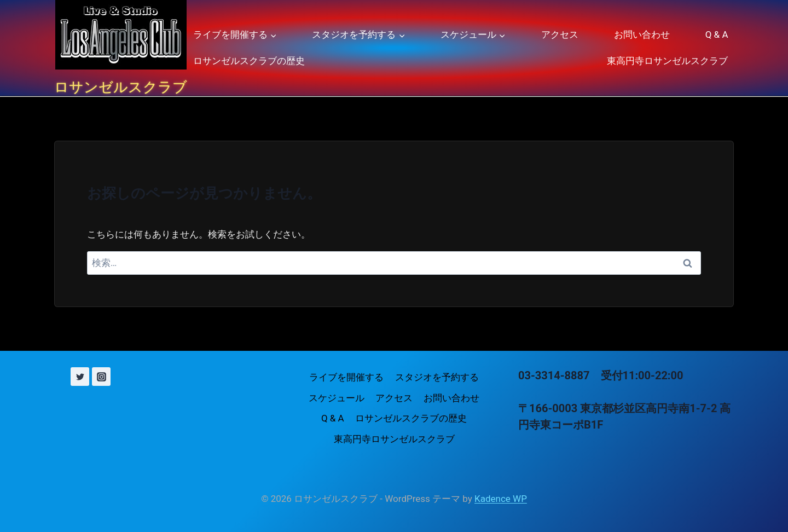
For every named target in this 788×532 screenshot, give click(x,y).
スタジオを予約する (437, 377)
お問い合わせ (642, 34)
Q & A (717, 34)
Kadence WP (501, 499)
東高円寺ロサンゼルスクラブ (667, 61)
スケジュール (337, 398)
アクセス (560, 34)
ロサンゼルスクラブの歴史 (249, 61)
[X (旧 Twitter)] (80, 377)
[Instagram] (101, 377)
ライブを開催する (346, 377)
